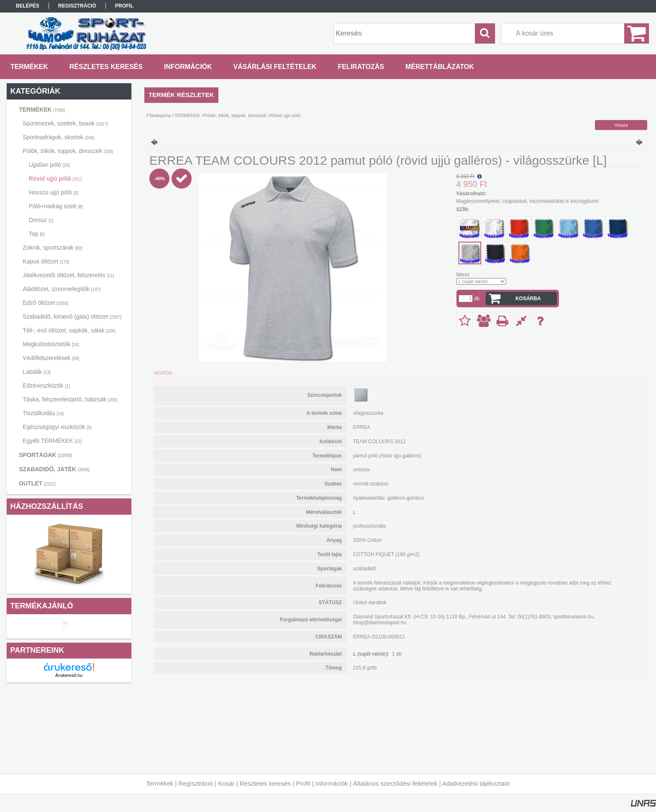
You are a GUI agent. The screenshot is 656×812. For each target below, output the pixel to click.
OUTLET (37, 483)
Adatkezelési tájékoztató (476, 783)
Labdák (37, 372)
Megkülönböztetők (51, 344)
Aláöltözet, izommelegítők (61, 289)
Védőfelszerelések (51, 358)
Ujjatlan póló (49, 165)
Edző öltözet (45, 303)
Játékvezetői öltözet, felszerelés (68, 275)
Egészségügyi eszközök (57, 427)
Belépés (28, 6)
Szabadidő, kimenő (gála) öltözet (72, 317)
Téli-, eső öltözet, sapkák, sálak (69, 330)
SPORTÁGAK (45, 455)
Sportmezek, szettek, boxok (65, 123)
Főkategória (159, 115)
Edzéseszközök (46, 386)
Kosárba (528, 299)
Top (37, 234)
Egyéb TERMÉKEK (52, 441)
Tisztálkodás (43, 413)
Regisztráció (196, 783)
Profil (303, 783)
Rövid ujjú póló (55, 179)
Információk (332, 783)
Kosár (226, 783)
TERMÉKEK (42, 110)
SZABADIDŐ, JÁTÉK (54, 469)
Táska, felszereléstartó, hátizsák (70, 399)
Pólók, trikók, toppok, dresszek (68, 151)
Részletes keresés (265, 783)
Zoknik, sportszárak (52, 248)
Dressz (41, 220)
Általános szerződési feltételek (395, 783)
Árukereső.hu (69, 675)
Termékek (160, 783)
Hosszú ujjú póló (54, 192)
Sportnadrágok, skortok (58, 137)
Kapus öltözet (46, 261)
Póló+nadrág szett (56, 206)
